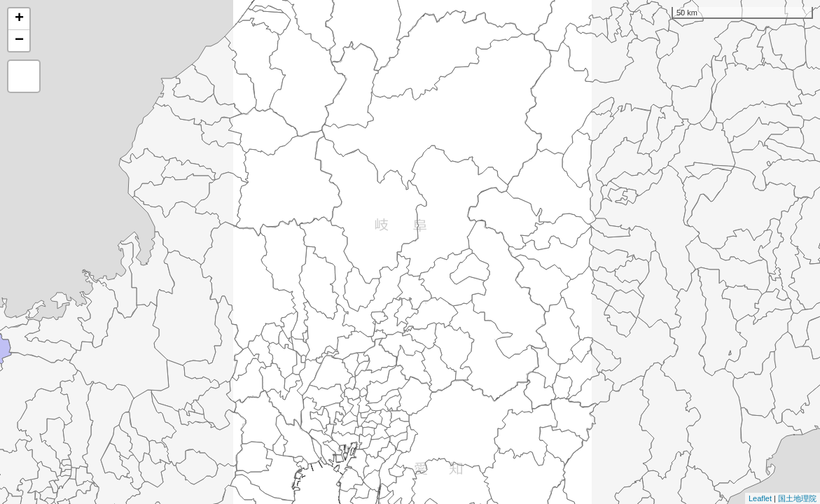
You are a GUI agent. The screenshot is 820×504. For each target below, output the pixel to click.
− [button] (19, 41)
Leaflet (760, 498)
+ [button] (19, 19)
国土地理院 (797, 498)
